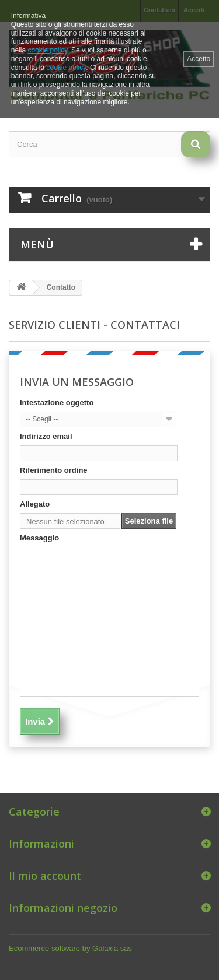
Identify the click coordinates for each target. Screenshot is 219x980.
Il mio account (45, 876)
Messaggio (39, 538)
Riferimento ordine (54, 470)
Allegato (35, 504)
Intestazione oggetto (57, 403)
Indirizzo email (46, 436)
